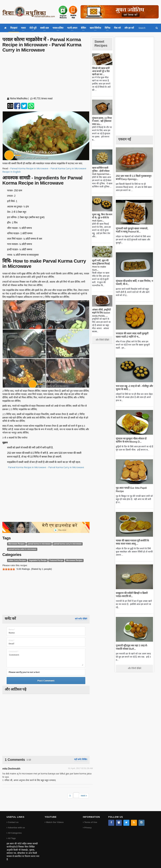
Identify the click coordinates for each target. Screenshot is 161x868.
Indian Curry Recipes (17, 560)
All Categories (15, 833)
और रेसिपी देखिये (102, 340)
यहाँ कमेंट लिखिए (81, 759)
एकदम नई (124, 139)
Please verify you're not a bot (24, 672)
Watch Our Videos (55, 822)
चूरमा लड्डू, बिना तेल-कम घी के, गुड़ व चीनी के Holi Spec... (102, 218)
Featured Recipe (56, 560)
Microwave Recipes (17, 544)
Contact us (13, 822)
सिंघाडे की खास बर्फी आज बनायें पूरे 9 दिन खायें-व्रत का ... (101, 71)
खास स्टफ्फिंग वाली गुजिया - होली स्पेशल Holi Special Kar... (101, 171)
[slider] (9, 569)
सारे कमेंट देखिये (81, 619)
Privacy (88, 828)
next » (84, 796)
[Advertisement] (46, 75)
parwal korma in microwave (39, 544)
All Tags (12, 838)
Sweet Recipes (101, 43)
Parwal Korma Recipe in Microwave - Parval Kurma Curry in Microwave (46, 467)
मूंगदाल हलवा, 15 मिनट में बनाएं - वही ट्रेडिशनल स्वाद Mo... (102, 121)
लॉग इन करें (129, 28)
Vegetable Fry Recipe (38, 560)
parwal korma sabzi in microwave (22, 549)
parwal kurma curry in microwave (68, 544)
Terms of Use (91, 822)
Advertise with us (17, 828)
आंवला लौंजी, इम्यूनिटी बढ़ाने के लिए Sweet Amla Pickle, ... (101, 313)
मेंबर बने (117, 28)
